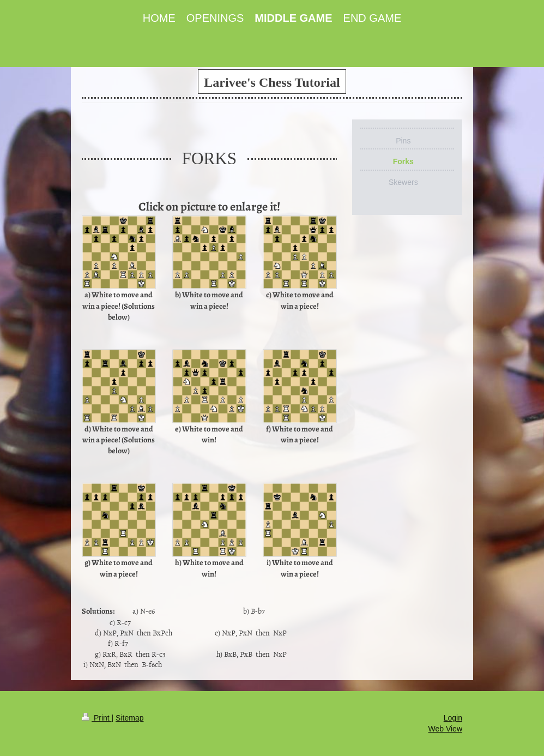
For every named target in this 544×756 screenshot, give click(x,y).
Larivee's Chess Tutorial (272, 82)
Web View (445, 729)
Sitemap (129, 718)
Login (453, 718)
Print (97, 718)
